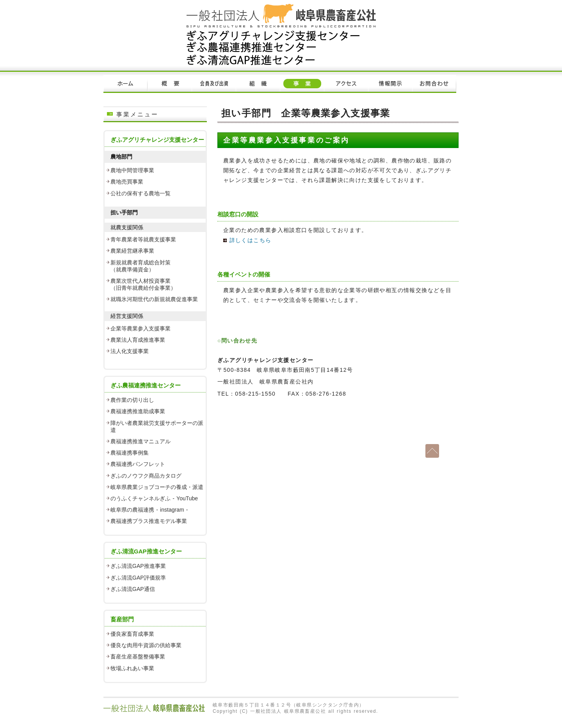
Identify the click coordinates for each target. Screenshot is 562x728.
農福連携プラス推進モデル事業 (149, 521)
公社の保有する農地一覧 (140, 193)
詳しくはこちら (247, 240)
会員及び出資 (214, 84)
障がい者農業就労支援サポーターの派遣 (157, 426)
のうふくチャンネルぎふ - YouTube (154, 498)
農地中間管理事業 (132, 170)
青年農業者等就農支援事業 (143, 239)
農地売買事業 (127, 182)
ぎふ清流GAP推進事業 (138, 566)
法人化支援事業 (130, 351)
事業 (302, 84)
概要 (170, 84)
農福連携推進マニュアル (140, 441)
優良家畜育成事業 (132, 634)
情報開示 (390, 84)
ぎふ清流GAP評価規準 (138, 578)
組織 (258, 84)
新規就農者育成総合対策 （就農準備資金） (140, 266)
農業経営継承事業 (132, 251)
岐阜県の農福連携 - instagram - (149, 510)
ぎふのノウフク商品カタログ (146, 476)
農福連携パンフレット (138, 464)
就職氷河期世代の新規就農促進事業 (154, 299)
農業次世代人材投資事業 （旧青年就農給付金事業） (143, 284)
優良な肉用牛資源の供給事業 (146, 645)
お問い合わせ (434, 84)
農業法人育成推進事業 (138, 340)
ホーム (125, 84)
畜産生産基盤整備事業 (138, 657)
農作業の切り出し (132, 400)
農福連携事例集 (130, 453)
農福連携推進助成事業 (138, 411)
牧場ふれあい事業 (132, 668)
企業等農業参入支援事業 (140, 328)
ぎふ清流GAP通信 (133, 589)
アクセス (346, 84)
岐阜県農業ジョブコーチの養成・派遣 (157, 487)
